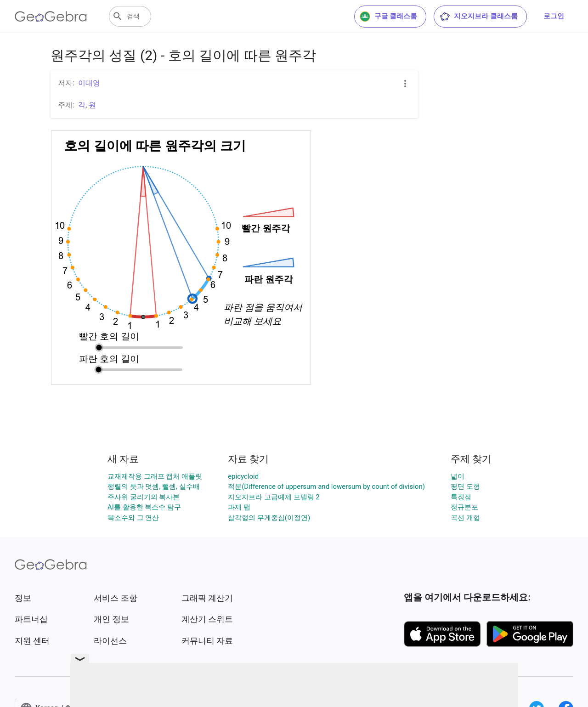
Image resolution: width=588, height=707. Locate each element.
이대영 (89, 83)
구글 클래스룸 (389, 17)
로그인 (554, 16)
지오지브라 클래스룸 (478, 17)
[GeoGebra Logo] (51, 17)
